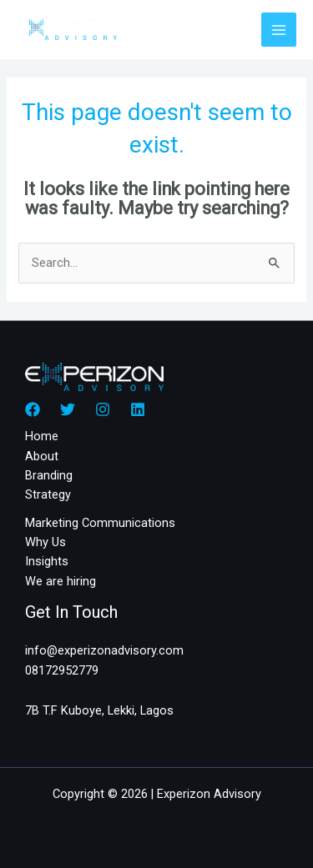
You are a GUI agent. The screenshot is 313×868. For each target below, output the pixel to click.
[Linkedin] (138, 409)
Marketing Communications (100, 523)
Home (42, 436)
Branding (49, 475)
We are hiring (61, 581)
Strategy (48, 494)
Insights (47, 561)
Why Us (45, 542)
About (42, 456)
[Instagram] (103, 409)
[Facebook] (33, 409)
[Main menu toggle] (279, 30)
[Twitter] (68, 409)
